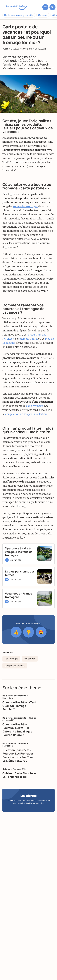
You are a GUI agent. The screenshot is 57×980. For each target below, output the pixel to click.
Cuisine (43, 15)
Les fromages (11, 659)
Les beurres (30, 659)
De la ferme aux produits (19, 15)
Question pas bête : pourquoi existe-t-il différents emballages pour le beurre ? (17, 730)
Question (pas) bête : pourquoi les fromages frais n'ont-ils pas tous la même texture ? (18, 755)
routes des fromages (25, 221)
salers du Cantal (28, 353)
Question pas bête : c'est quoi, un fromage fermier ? (19, 706)
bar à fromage (34, 420)
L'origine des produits (15, 666)
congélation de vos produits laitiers (26, 428)
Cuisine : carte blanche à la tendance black (19, 775)
